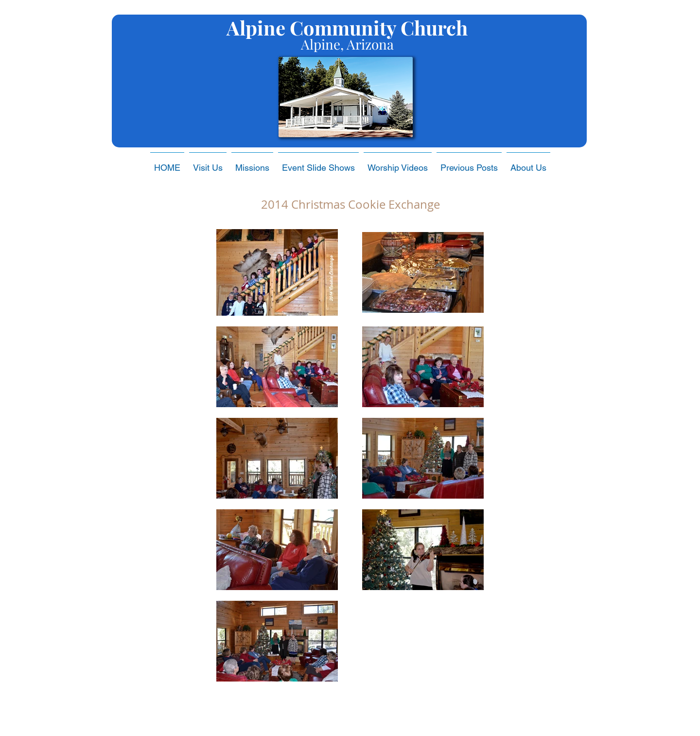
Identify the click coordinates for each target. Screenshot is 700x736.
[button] (318, 163)
